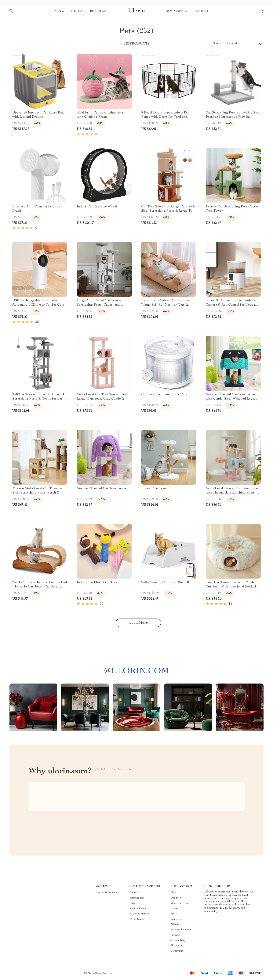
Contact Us (136, 893)
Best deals (99, 11)
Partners (175, 935)
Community (177, 951)
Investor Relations (181, 930)
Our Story (176, 898)
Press (174, 914)
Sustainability (178, 940)
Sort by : (218, 44)
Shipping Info (137, 898)
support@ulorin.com (107, 893)
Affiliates (175, 924)
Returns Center (138, 909)
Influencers (177, 919)
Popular (78, 11)
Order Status (137, 919)
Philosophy (177, 946)
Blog (173, 893)
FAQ (132, 903)
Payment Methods (140, 914)
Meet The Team (180, 903)
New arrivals (176, 11)
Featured (200, 11)
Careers (175, 909)
